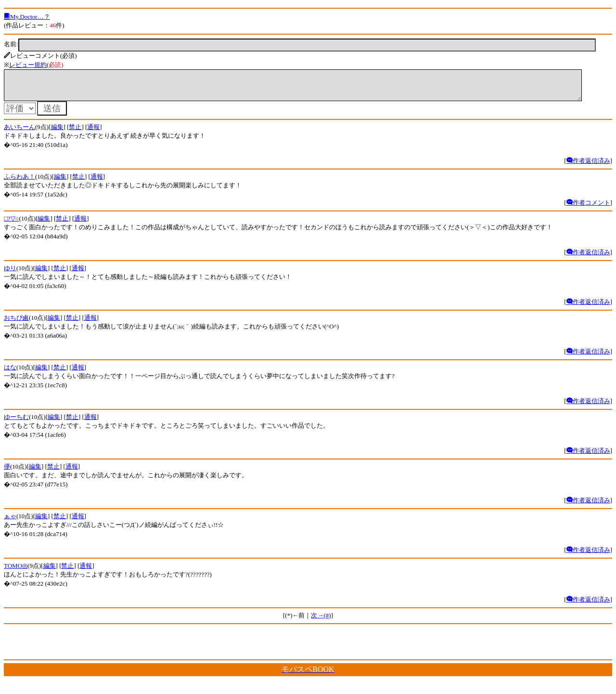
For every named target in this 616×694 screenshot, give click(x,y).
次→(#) (321, 621)
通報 (93, 133)
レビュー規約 (28, 65)
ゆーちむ (16, 423)
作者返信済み (588, 166)
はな (10, 373)
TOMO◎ (16, 571)
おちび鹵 (16, 323)
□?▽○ (11, 224)
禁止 (75, 133)
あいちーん (19, 133)
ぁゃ (10, 522)
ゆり (10, 274)
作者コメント (588, 208)
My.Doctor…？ (27, 17)
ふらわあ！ (19, 182)
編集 (57, 133)
